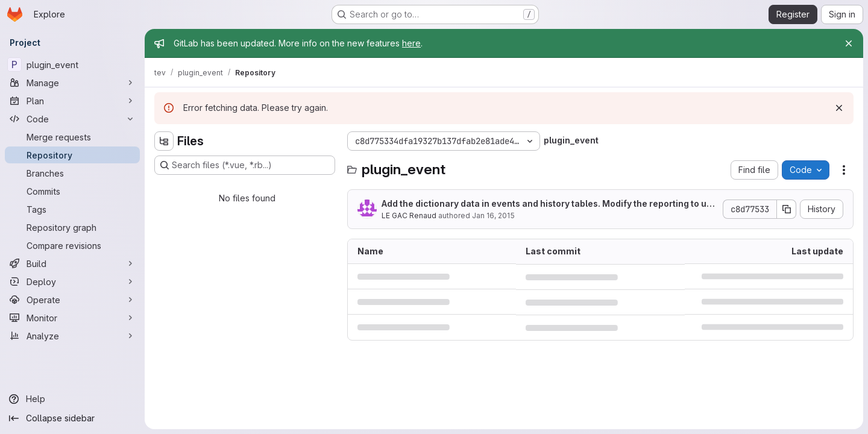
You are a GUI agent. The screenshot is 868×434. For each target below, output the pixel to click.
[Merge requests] (72, 137)
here (411, 43)
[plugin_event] (72, 64)
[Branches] (72, 173)
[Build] (72, 263)
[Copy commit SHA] (787, 209)
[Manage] (72, 83)
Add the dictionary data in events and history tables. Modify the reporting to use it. (549, 204)
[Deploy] (72, 281)
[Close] (849, 43)
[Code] (72, 119)
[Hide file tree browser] (164, 141)
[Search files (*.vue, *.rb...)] (245, 165)
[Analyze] (72, 336)
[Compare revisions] (72, 245)
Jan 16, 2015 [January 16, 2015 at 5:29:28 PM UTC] (493, 215)
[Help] (72, 399)
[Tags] (72, 209)
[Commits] (72, 191)
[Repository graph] (72, 227)
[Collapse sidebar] (72, 418)
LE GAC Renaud (409, 215)
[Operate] (72, 300)
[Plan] (72, 101)
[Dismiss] (839, 108)
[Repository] (72, 155)
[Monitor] (72, 318)
